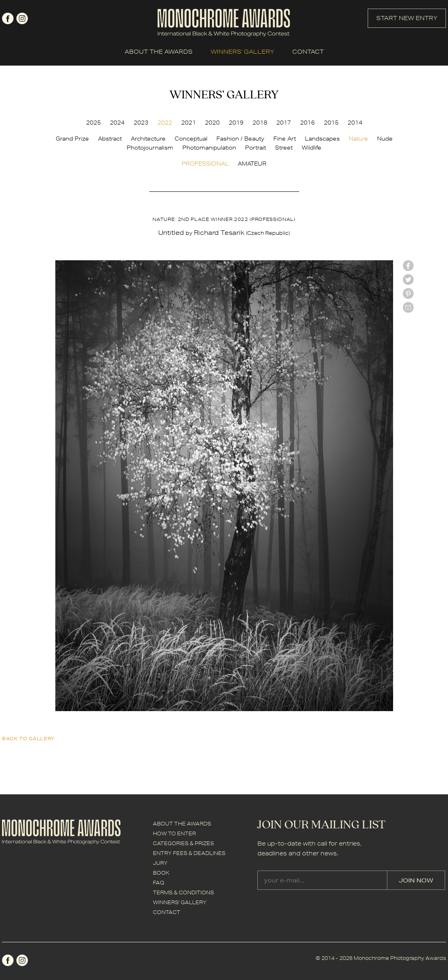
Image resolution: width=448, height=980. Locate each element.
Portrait (256, 148)
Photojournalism (150, 148)
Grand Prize (72, 139)
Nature (358, 139)
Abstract (110, 139)
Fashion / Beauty (240, 139)
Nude (385, 139)
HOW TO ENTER (174, 833)
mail (408, 307)
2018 (260, 123)
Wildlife (312, 148)
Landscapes (322, 139)
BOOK (161, 873)
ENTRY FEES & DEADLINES (189, 853)
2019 (236, 123)
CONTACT (308, 52)
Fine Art (285, 139)
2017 (284, 123)
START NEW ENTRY (407, 18)
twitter (408, 280)
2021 (189, 123)
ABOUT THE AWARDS (159, 52)
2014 (355, 123)
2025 (93, 123)
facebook (8, 18)
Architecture (148, 139)
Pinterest (408, 293)
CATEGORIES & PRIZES (183, 843)
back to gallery (28, 738)
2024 (117, 123)
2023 (141, 123)
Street (284, 148)
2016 (307, 123)
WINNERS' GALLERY (242, 52)
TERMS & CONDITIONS (183, 892)
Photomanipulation (209, 148)
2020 (212, 123)
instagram (22, 18)
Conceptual (191, 139)
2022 (165, 123)
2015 (331, 123)
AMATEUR (252, 164)
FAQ (159, 883)
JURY (160, 863)
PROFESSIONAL (205, 164)
